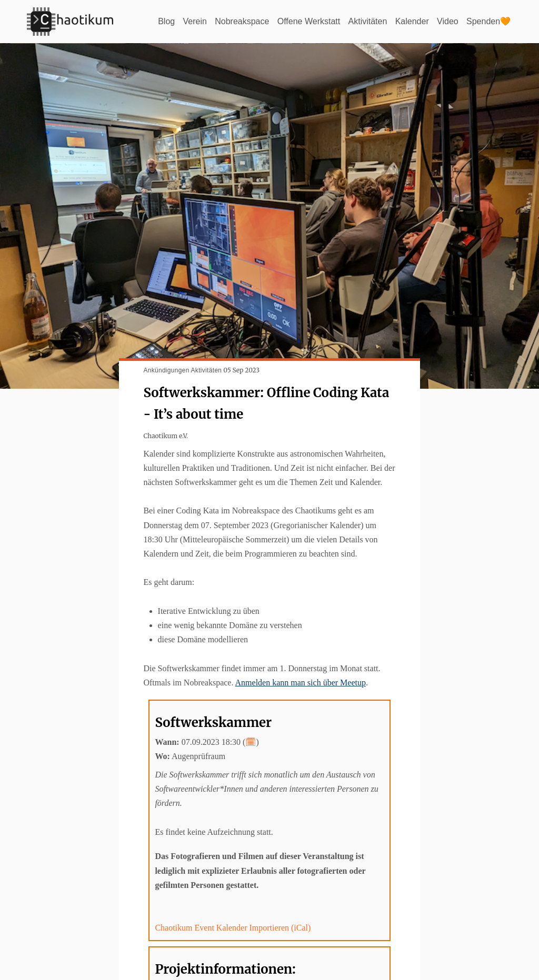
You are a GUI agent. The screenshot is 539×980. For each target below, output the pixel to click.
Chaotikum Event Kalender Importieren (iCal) (233, 928)
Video (448, 21)
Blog (166, 21)
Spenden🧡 (488, 21)
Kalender (412, 21)
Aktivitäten (368, 21)
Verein (195, 21)
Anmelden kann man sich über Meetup (301, 683)
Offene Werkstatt (309, 21)
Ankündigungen (166, 370)
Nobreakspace (242, 21)
